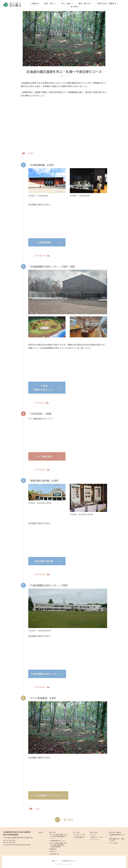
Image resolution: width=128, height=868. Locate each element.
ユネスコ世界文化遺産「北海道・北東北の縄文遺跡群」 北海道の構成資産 (59, 845)
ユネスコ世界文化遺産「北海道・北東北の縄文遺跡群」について (59, 836)
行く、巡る (67, 3)
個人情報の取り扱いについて (69, 861)
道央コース (64, 76)
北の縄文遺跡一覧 (79, 837)
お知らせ (35, 3)
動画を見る (54, 849)
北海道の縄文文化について (58, 841)
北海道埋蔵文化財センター (44, 388)
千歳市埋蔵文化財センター (44, 674)
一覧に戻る (67, 820)
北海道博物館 (44, 242)
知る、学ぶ (50, 3)
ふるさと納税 (114, 843)
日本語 (76, 7)
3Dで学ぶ (53, 851)
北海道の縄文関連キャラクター (117, 836)
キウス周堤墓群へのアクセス (45, 795)
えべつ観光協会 (44, 456)
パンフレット (95, 840)
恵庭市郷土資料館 (44, 561)
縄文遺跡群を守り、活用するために (117, 840)
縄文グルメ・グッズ (97, 837)
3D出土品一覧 (54, 854)
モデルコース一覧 (79, 835)
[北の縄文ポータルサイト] (12, 5)
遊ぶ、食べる (85, 3)
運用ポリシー (55, 861)
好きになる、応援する (108, 3)
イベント (94, 835)
